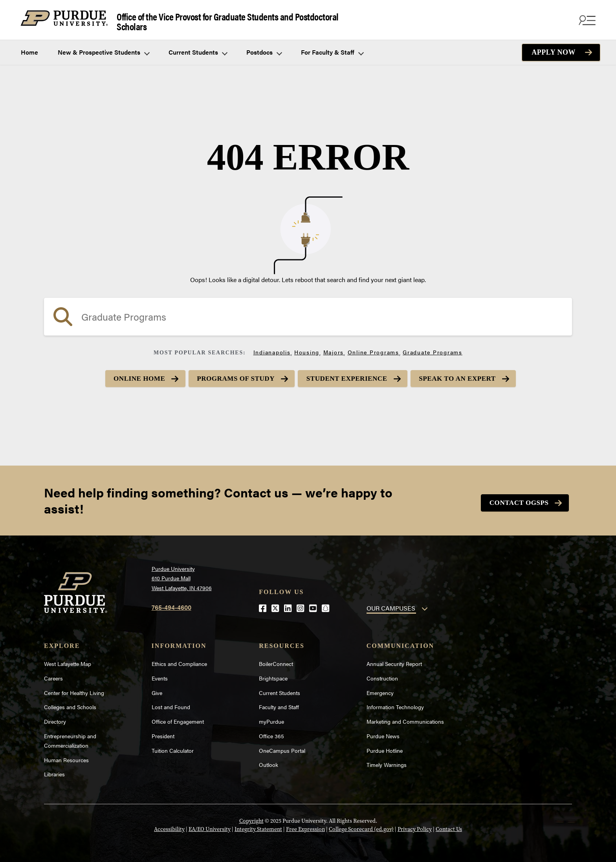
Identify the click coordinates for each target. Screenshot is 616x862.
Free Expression (305, 826)
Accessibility (169, 826)
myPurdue (271, 719)
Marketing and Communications (405, 719)
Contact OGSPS (516, 500)
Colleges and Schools (70, 704)
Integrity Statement (258, 826)
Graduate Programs (433, 348)
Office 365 (271, 733)
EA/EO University (210, 826)
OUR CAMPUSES (391, 605)
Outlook (269, 762)
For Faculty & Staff (332, 49)
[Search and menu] (586, 18)
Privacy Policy (415, 826)
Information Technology (395, 704)
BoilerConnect (276, 660)
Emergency (380, 690)
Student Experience (350, 375)
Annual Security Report (394, 660)
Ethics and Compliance (179, 660)
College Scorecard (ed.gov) (361, 826)
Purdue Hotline (385, 747)
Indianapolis (272, 348)
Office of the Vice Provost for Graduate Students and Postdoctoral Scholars (189, 18)
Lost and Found (171, 704)
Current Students (198, 49)
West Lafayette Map (68, 660)
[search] (308, 313)
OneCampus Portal (282, 747)
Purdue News (383, 733)
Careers (53, 675)
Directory (55, 719)
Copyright (251, 818)
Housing (307, 348)
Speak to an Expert (467, 375)
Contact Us (449, 826)
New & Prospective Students (103, 49)
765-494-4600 (171, 604)
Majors (334, 348)
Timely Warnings (387, 762)
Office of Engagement (178, 719)
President (163, 733)
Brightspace (273, 675)
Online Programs (373, 348)
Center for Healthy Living (74, 690)
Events (160, 675)
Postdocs (264, 49)
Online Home (129, 375)
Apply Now (554, 49)
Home (29, 49)
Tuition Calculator (173, 747)
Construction (382, 675)
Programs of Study (232, 375)
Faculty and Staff (279, 704)
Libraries (54, 771)
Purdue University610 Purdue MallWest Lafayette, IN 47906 (182, 575)
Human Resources (66, 757)
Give (157, 690)
